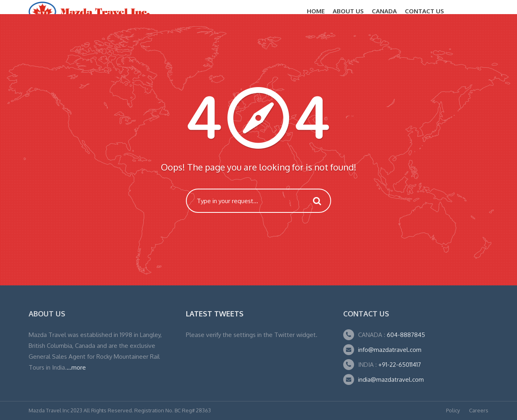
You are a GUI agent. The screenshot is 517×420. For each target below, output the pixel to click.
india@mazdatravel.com (391, 379)
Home (316, 11)
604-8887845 (405, 335)
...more (76, 367)
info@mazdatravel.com (390, 350)
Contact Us (424, 11)
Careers (479, 410)
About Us (348, 11)
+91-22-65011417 (400, 365)
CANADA (384, 11)
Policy (453, 410)
